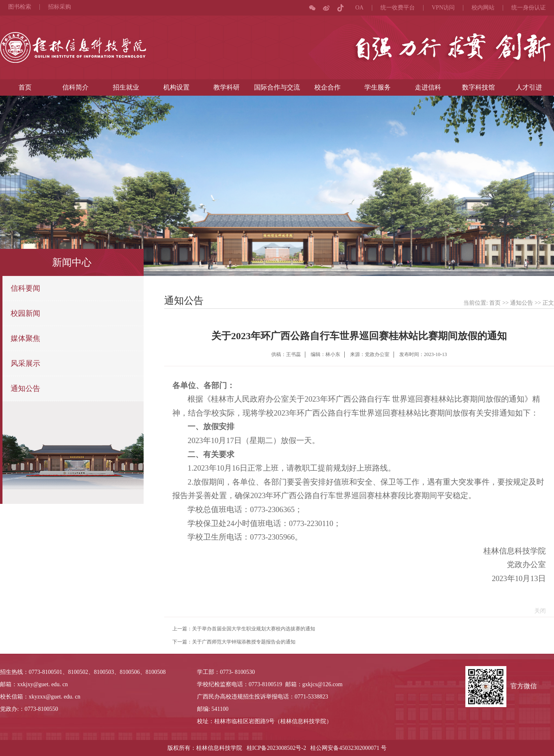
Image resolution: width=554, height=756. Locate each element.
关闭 (538, 611)
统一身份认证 (529, 8)
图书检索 (20, 7)
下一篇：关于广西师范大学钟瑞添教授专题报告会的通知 (234, 642)
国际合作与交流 (277, 87)
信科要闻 (25, 288)
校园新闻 (25, 313)
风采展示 (25, 363)
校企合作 (327, 87)
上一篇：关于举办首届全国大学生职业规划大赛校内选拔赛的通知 (244, 629)
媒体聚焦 (25, 338)
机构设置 (176, 87)
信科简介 (76, 87)
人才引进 (529, 87)
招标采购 (60, 7)
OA (359, 8)
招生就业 (126, 87)
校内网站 (483, 8)
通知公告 (25, 388)
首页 (25, 87)
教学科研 (227, 87)
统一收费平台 (398, 8)
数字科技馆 (478, 87)
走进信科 (428, 87)
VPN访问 (443, 8)
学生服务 (378, 87)
